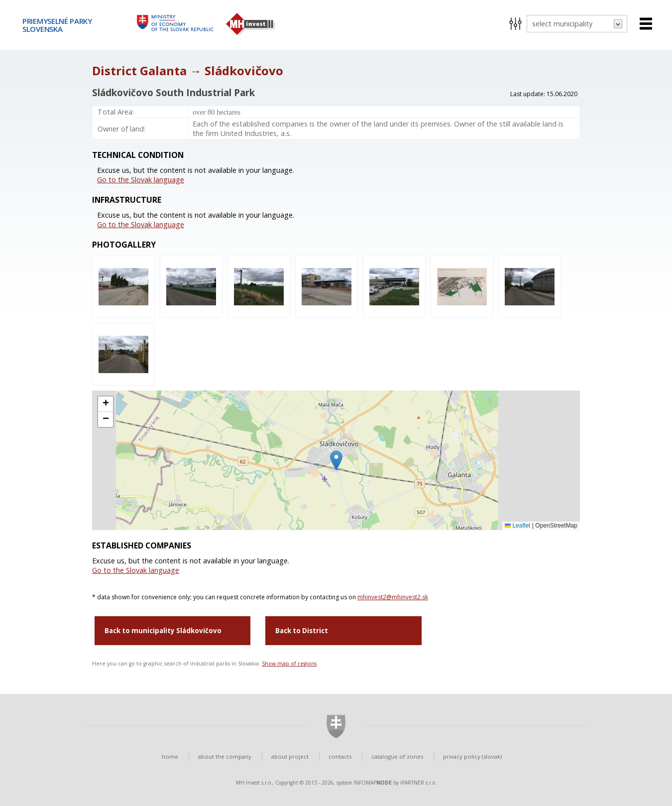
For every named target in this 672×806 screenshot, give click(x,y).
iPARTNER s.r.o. (418, 783)
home (170, 756)
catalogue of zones (397, 756)
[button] (336, 461)
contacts (340, 756)
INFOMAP (373, 783)
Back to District (302, 631)
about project (290, 756)
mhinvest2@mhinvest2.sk (393, 597)
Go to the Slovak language (141, 180)
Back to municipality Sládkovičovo (163, 631)
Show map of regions (289, 664)
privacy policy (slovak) (472, 756)
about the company (225, 756)
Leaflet (517, 526)
